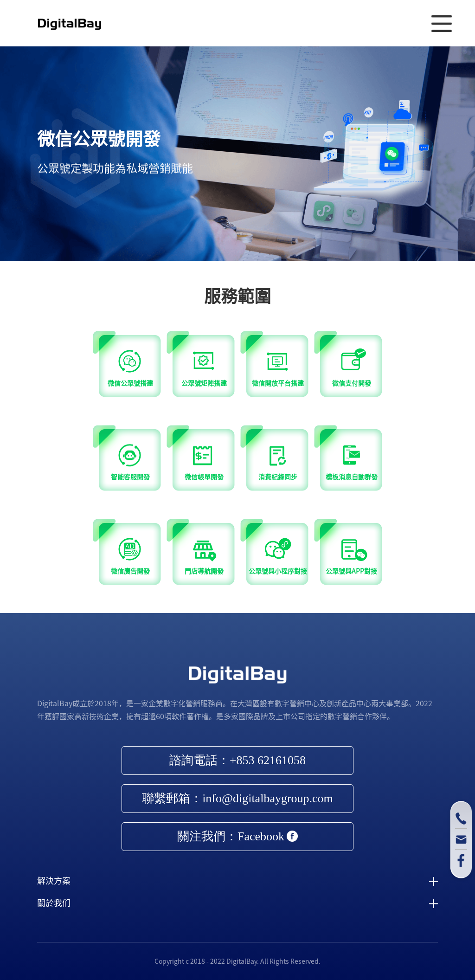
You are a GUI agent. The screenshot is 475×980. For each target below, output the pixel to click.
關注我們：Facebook (237, 836)
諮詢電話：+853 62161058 (237, 760)
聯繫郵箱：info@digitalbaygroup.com (237, 798)
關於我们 (54, 903)
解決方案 (54, 881)
